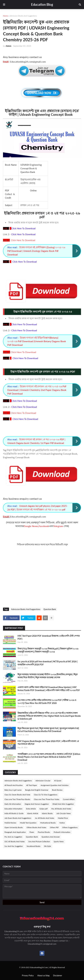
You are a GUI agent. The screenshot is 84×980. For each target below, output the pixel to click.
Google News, (31, 526)
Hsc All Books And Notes (61, 809)
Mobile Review (10, 823)
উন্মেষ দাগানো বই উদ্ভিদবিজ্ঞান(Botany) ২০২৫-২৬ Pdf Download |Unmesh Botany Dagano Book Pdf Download (37, 341)
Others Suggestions (70, 827)
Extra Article (31, 809)
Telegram (58, 526)
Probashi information (62, 832)
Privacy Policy (28, 975)
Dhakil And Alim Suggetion (63, 804)
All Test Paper (32, 785)
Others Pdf (54, 827)
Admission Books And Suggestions (23, 16)
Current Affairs (69, 799)
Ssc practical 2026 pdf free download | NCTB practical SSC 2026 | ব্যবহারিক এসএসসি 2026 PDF (48, 663)
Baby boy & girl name (13, 790)
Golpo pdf (43, 809)
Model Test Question (28, 823)
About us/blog (43, 975)
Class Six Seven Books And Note (17, 795)
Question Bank (50, 609)
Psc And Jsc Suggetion (13, 837)
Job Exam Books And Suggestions (18, 818)
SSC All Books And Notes (15, 841)
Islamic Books (47, 813)
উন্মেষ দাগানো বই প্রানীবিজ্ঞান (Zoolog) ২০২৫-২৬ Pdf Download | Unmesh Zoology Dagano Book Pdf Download (36, 251)
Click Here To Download (23, 240)
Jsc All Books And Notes (45, 818)
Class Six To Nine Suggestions (46, 795)
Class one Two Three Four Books (17, 799)
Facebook (44, 526)
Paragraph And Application (15, 832)
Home (5, 16)
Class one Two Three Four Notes (47, 799)
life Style (47, 846)
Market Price (63, 818)
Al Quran (58, 781)
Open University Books (14, 827)
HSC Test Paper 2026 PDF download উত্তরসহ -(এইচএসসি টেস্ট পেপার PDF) (49, 637)
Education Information (13, 809)
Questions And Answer (51, 837)
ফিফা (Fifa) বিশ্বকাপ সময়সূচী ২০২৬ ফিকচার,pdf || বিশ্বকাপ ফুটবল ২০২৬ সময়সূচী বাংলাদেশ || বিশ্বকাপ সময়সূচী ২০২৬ (48, 650)
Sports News (59, 841)
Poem (32, 832)
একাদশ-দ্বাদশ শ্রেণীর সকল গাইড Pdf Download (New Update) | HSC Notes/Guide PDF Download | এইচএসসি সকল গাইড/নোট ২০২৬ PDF (49, 689)
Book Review (57, 790)
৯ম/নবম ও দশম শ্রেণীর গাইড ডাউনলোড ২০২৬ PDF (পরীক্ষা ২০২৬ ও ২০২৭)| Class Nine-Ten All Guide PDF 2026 (47, 702)
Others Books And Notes (36, 827)
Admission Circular (43, 781)
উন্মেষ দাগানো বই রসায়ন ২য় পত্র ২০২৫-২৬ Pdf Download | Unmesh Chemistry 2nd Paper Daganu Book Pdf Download (37, 390)
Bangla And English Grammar (37, 790)
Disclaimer (58, 975)
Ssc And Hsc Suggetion (14, 846)
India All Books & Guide (14, 813)
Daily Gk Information (13, 804)
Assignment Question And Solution (55, 785)
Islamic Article (33, 813)
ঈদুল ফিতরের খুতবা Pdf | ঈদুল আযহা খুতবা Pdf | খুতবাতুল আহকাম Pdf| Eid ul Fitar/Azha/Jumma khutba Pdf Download (48, 730)
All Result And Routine (13, 785)
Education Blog (42, 4)
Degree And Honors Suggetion (37, 804)
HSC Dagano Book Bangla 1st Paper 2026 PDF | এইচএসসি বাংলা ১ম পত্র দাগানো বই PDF (48, 743)
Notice (62, 823)
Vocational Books (33, 846)
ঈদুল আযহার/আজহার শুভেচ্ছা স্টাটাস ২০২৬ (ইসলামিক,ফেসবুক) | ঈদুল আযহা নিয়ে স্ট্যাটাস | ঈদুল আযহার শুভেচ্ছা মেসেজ (48, 676)
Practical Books (44, 832)
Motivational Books (48, 823)
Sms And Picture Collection (39, 841)
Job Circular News (64, 813)
